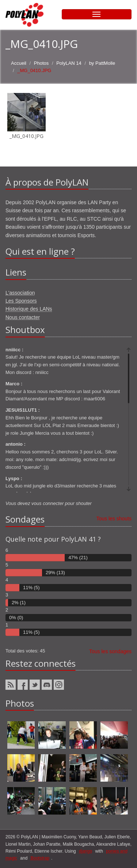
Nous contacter (23, 317)
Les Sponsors (21, 301)
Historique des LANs (29, 309)
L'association (20, 293)
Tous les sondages (110, 651)
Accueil (19, 63)
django (85, 851)
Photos (41, 63)
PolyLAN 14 (69, 63)
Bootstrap (40, 858)
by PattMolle (102, 63)
